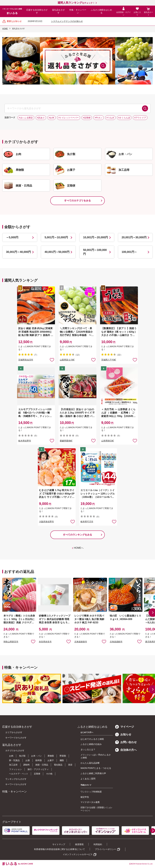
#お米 (52, 118)
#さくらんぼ (124, 118)
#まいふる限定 (26, 118)
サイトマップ (59, 844)
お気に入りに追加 (33, 641)
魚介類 (22, 756)
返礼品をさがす (58, 11)
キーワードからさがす (16, 738)
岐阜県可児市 (87, 522)
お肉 (11, 756)
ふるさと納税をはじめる (101, 11)
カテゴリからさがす (15, 751)
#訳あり (41, 118)
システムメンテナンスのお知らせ (67, 21)
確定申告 (85, 797)
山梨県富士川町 (67, 360)
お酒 (28, 760)
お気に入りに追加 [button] (52, 360)
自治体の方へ (126, 750)
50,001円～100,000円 (95, 252)
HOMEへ (79, 548)
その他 (49, 774)
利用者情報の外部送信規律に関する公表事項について (59, 849)
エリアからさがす (14, 732)
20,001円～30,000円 (134, 237)
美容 (70, 765)
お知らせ (123, 734)
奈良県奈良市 (45, 642)
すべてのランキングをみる (77, 535)
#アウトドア (140, 118)
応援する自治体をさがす (37, 11)
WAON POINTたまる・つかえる (96, 768)
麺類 (62, 760)
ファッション (15, 769)
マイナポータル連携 (90, 802)
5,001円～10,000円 (56, 237)
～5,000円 (12, 237)
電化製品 (58, 765)
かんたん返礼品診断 (90, 763)
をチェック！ (76, 3)
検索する (145, 108)
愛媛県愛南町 (66, 441)
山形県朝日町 (108, 441)
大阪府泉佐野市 (46, 522)
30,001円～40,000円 (18, 252)
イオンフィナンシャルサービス (78, 854)
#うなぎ (110, 118)
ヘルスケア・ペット (19, 774)
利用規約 (98, 844)
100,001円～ (129, 252)
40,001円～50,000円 (57, 252)
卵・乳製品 (14, 760)
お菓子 (51, 760)
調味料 (26, 765)
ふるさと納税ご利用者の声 (93, 773)
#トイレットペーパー (69, 118)
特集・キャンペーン (78, 11)
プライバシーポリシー (106, 849)
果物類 (51, 756)
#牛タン (99, 118)
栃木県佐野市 (25, 441)
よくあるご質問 (88, 779)
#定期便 (87, 118)
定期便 (37, 774)
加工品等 (13, 765)
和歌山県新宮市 (11, 642)
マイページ (125, 727)
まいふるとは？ (88, 749)
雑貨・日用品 (42, 765)
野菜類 (63, 756)
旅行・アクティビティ (38, 769)
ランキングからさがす (16, 779)
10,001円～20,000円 (96, 237)
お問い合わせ (126, 742)
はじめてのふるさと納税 (92, 739)
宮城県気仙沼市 (26, 360)
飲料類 (39, 760)
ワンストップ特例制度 (91, 792)
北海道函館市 (116, 642)
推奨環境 (79, 844)
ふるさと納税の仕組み (91, 744)
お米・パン (36, 756)
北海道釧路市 (81, 642)
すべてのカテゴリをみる (77, 201)
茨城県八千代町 (109, 360)
